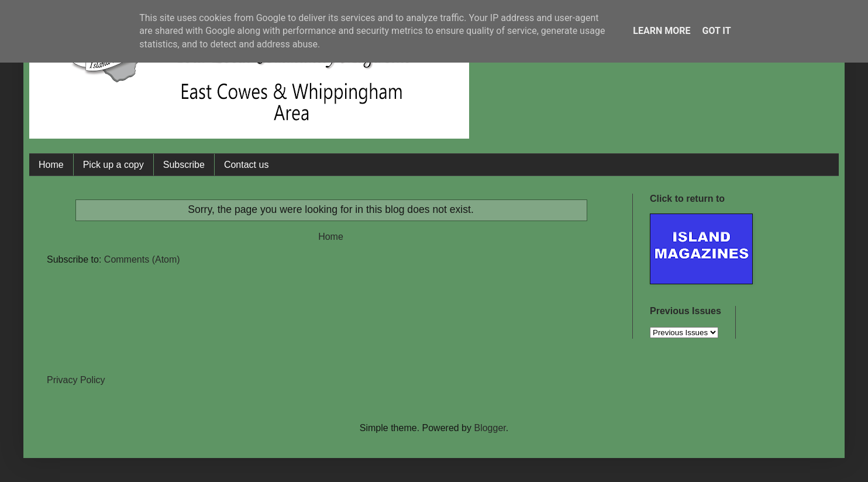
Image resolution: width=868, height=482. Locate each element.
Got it (716, 31)
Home (51, 165)
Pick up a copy (113, 165)
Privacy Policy (76, 380)
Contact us (246, 165)
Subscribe (184, 165)
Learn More (662, 31)
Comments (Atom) (142, 259)
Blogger (490, 428)
